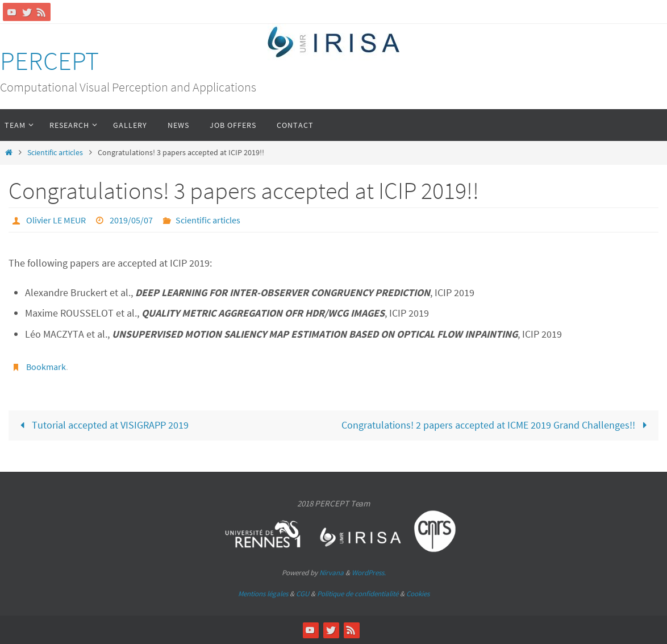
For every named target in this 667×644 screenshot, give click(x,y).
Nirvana (332, 573)
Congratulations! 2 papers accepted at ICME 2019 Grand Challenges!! (497, 425)
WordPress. (369, 573)
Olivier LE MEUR (56, 220)
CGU (303, 594)
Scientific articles (55, 152)
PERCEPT (49, 61)
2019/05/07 (131, 220)
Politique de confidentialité (358, 594)
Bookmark (46, 367)
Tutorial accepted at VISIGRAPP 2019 (101, 425)
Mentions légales (263, 594)
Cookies (418, 594)
